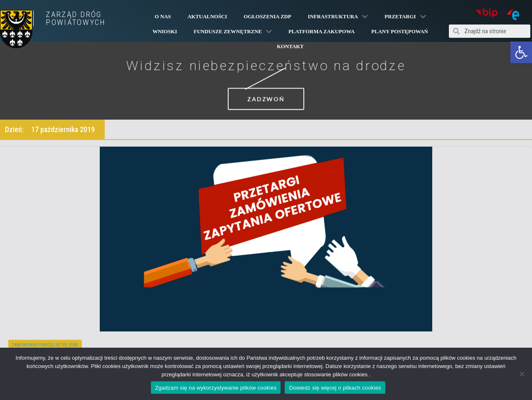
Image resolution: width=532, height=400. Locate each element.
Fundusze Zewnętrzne (233, 32)
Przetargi (405, 17)
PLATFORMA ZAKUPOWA (321, 32)
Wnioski (165, 32)
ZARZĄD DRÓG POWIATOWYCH (76, 18)
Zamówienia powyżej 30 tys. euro (45, 345)
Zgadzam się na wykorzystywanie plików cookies (216, 388)
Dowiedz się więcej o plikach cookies (335, 388)
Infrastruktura (338, 17)
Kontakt (290, 47)
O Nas (163, 17)
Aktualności (207, 17)
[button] (521, 52)
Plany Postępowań (399, 32)
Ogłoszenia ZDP (267, 17)
